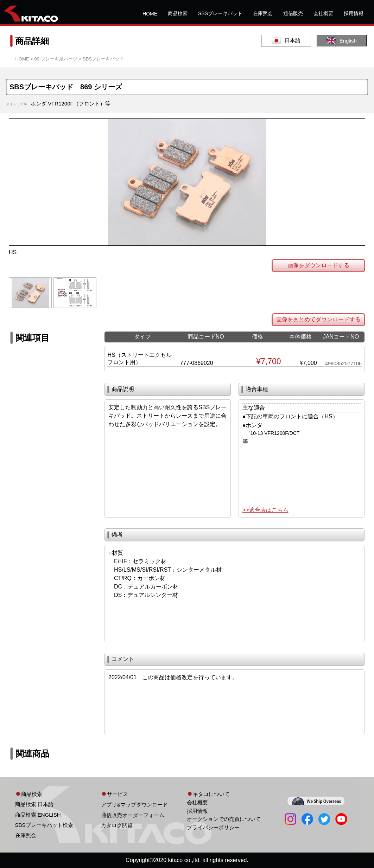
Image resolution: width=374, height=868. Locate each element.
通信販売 (293, 13)
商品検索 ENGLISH (38, 815)
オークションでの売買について (224, 819)
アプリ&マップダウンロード (134, 805)
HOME (150, 14)
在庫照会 (263, 13)
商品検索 (178, 13)
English (342, 41)
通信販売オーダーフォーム (133, 815)
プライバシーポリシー (213, 827)
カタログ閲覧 (117, 825)
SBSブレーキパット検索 (44, 825)
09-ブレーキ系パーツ (56, 59)
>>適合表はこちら (265, 510)
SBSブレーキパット (220, 13)
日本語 (286, 41)
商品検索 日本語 (34, 804)
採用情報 (354, 13)
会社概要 (323, 13)
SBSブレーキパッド (103, 59)
